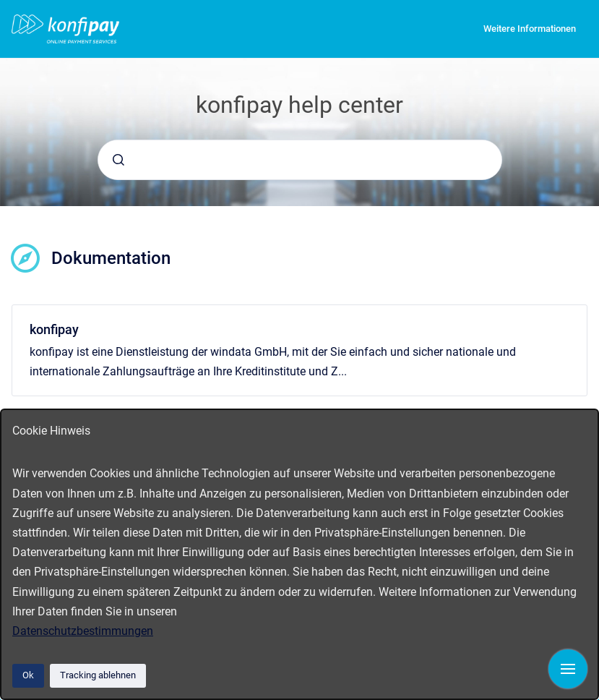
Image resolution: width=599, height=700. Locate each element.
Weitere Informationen (530, 29)
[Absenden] (118, 160)
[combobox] (300, 160)
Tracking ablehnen (98, 675)
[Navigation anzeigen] (568, 669)
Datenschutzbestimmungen (83, 631)
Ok (28, 675)
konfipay (54, 329)
